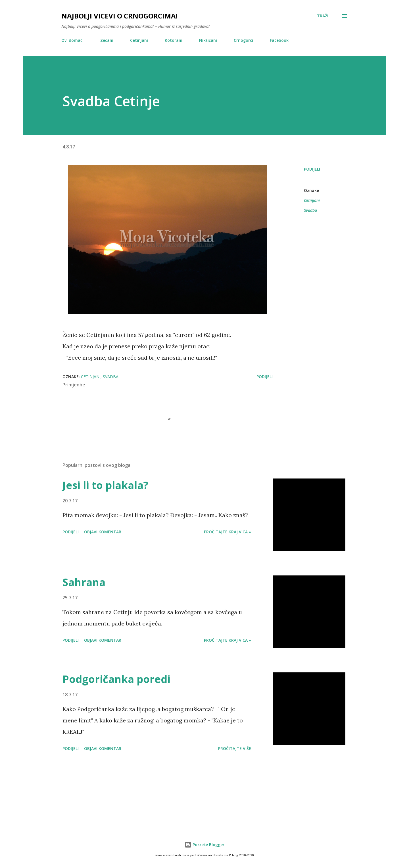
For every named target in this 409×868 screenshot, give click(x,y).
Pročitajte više (235, 748)
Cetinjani (139, 40)
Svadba (310, 210)
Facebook (279, 40)
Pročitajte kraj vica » (228, 532)
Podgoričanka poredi (116, 679)
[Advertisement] (204, 789)
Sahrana (84, 582)
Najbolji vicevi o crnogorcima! (119, 16)
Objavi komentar (103, 532)
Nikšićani (208, 40)
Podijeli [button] (312, 169)
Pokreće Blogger (204, 845)
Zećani (107, 40)
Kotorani (174, 40)
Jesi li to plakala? (105, 485)
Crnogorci (243, 40)
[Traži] (323, 16)
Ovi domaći (72, 40)
